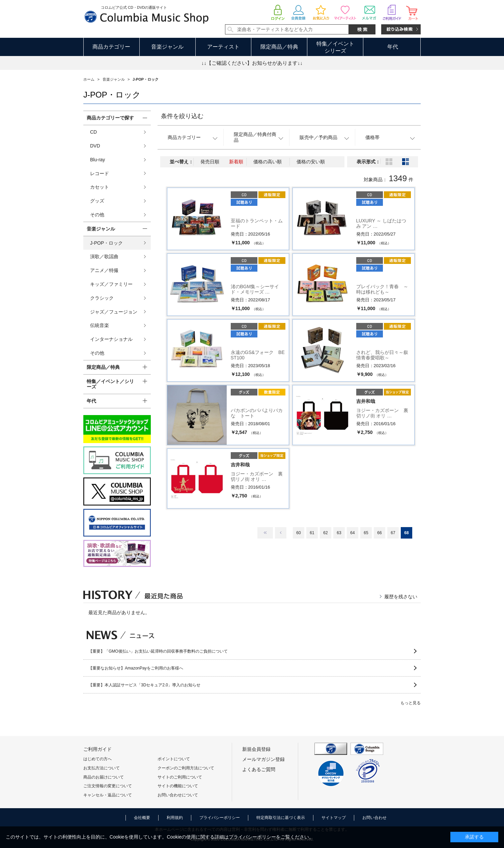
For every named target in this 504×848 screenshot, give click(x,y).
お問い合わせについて (178, 795)
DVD (95, 146)
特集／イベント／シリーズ (110, 384)
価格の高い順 (268, 162)
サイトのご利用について (180, 777)
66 (379, 533)
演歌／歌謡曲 (104, 256)
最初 (265, 533)
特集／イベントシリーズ (335, 47)
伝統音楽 (100, 325)
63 (339, 533)
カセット (100, 187)
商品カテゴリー (111, 47)
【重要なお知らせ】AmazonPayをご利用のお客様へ (136, 668)
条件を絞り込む (182, 116)
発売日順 (210, 162)
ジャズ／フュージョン (114, 312)
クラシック (102, 298)
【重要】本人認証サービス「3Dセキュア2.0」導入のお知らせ (144, 685)
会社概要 (142, 818)
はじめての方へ (97, 759)
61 (312, 533)
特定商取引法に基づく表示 (281, 818)
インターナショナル (111, 339)
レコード (100, 173)
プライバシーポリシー (220, 818)
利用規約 (175, 818)
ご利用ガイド (97, 749)
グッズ (97, 201)
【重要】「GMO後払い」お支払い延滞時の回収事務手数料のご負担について (158, 651)
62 (325, 533)
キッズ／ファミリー (111, 284)
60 (298, 533)
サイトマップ (334, 818)
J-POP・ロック (106, 243)
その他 (97, 215)
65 (366, 533)
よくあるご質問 (259, 769)
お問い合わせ (374, 818)
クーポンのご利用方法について (186, 768)
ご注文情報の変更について (108, 786)
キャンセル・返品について (108, 795)
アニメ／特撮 (104, 270)
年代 (393, 47)
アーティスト (223, 47)
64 (352, 533)
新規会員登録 (256, 749)
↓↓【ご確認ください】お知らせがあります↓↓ (252, 63)
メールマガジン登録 (263, 759)
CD (93, 132)
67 (393, 533)
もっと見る (411, 703)
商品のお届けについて (104, 777)
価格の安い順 (311, 162)
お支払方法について (102, 768)
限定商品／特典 (279, 47)
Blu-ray (97, 160)
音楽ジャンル (167, 47)
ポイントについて (174, 759)
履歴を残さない (401, 597)
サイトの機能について (178, 786)
